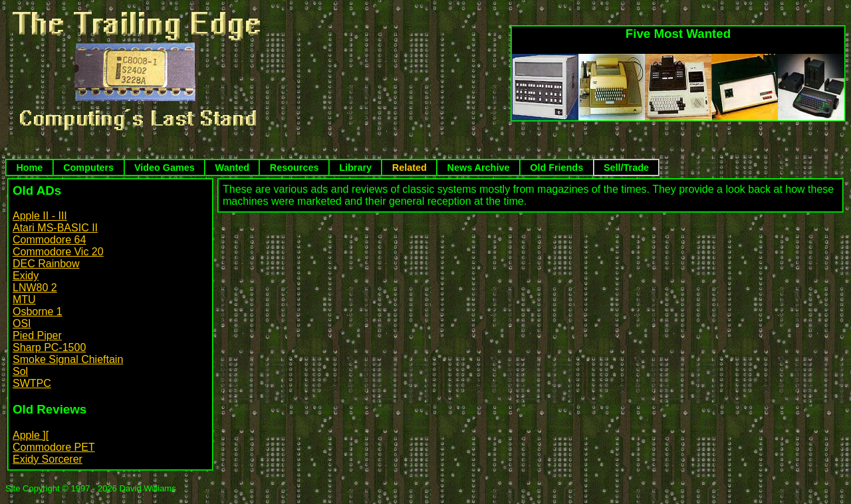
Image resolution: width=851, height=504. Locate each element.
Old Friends (556, 168)
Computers (88, 168)
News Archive (479, 168)
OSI (22, 323)
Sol (20, 371)
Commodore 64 (49, 240)
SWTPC (32, 383)
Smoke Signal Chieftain (68, 359)
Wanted (232, 168)
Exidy (26, 276)
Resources (295, 168)
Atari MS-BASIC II (55, 228)
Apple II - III (40, 216)
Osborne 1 (38, 312)
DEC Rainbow (46, 264)
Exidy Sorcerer (48, 459)
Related (410, 168)
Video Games (165, 168)
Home (29, 168)
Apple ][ (31, 435)
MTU (24, 300)
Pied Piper (37, 335)
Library (355, 168)
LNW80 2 (35, 288)
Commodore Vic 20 (58, 252)
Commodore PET (54, 447)
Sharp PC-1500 (49, 347)
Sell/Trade (626, 168)
